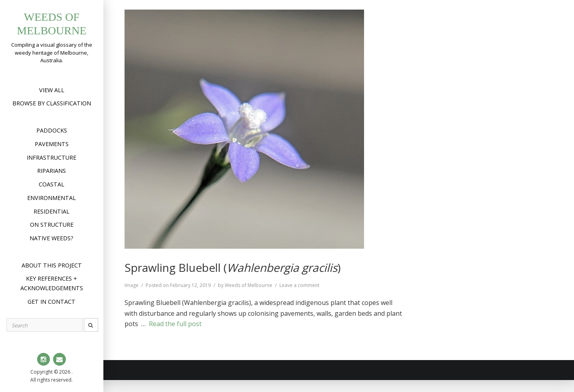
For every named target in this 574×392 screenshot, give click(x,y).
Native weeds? (51, 238)
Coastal (51, 184)
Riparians (51, 171)
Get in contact (51, 302)
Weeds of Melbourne (248, 285)
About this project (52, 265)
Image (132, 285)
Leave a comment (299, 285)
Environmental (51, 198)
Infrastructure (51, 157)
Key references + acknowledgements (52, 283)
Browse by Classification (52, 103)
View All (52, 90)
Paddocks (52, 130)
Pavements (52, 144)
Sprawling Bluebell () (233, 267)
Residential (51, 211)
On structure (52, 225)
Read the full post (175, 324)
